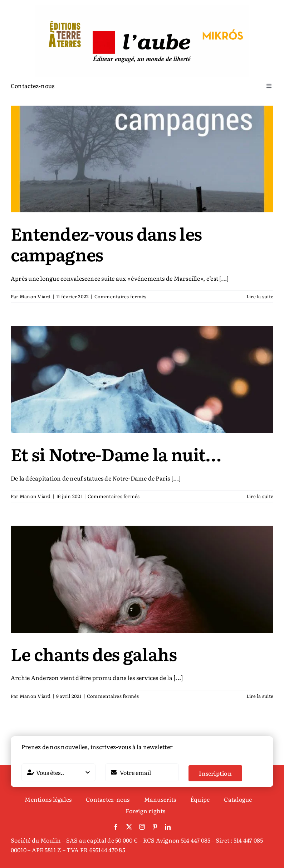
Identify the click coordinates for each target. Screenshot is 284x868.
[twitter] (129, 827)
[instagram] (142, 827)
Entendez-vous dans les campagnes (106, 244)
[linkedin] (168, 827)
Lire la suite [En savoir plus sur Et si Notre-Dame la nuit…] (260, 496)
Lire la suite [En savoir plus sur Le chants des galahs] (260, 696)
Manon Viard (35, 296)
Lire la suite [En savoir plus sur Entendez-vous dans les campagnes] (260, 296)
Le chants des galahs (94, 654)
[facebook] (116, 827)
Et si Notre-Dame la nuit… (116, 454)
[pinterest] (155, 827)
